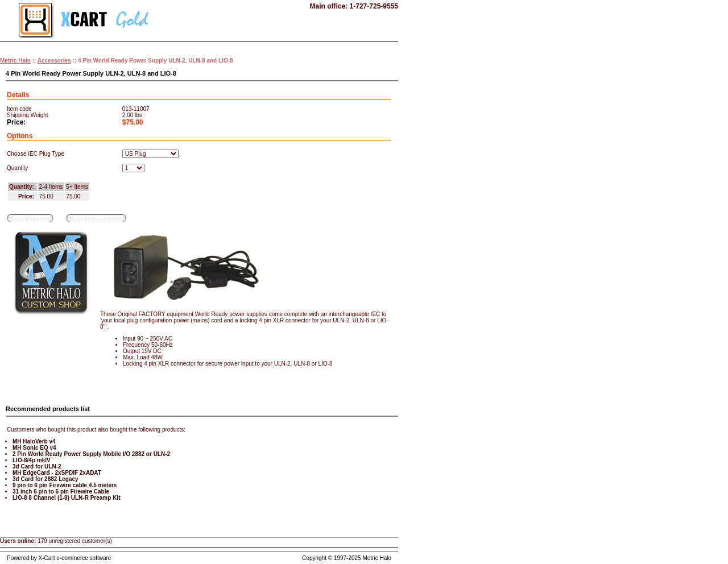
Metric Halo (15, 61)
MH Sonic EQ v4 (34, 448)
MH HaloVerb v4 (34, 441)
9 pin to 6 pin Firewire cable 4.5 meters (65, 485)
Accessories (54, 61)
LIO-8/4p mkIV (32, 460)
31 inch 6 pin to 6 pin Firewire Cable (61, 492)
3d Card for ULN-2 (37, 466)
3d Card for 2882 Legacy (45, 479)
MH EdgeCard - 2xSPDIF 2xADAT (57, 473)
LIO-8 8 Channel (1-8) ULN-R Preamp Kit (66, 498)
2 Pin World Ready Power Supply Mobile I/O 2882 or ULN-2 (91, 454)
